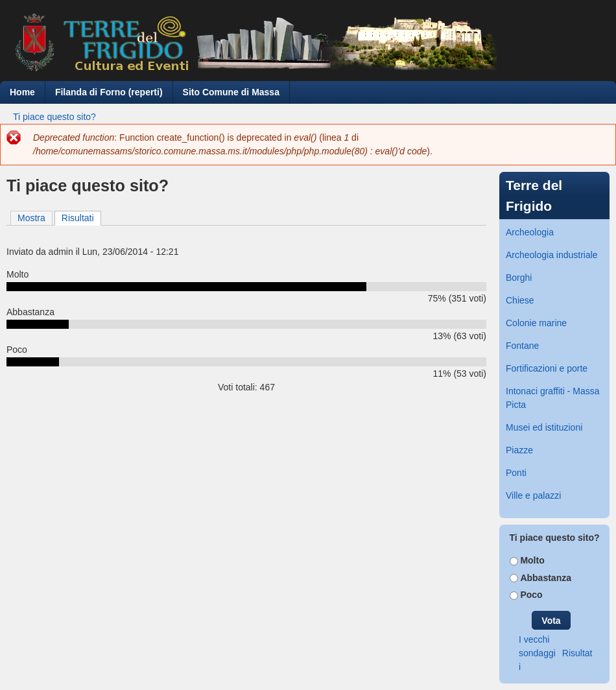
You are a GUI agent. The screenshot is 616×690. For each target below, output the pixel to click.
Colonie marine (536, 323)
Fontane (522, 346)
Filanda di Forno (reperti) (109, 92)
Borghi (519, 278)
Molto (532, 560)
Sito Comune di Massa (231, 92)
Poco (531, 595)
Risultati (81, 217)
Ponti (516, 473)
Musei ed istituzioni (544, 427)
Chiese (520, 300)
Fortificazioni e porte (547, 368)
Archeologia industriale (552, 255)
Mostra (31, 218)
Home (22, 92)
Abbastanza (546, 578)
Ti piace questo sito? (54, 117)
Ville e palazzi (533, 495)
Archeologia (530, 232)
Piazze (519, 450)
